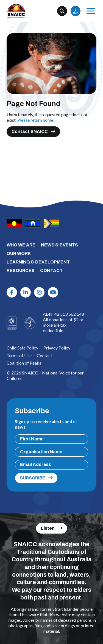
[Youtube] (53, 292)
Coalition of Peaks (24, 363)
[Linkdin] (26, 292)
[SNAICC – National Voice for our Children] (16, 11)
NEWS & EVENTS (59, 245)
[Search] (62, 11)
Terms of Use (19, 355)
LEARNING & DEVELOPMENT (38, 262)
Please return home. (36, 120)
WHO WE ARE (21, 245)
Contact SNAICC (30, 131)
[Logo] (30, 323)
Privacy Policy (57, 348)
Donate (76, 11)
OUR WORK (19, 253)
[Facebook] (12, 292)
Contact (44, 355)
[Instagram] (39, 292)
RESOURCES (21, 270)
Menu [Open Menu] (90, 11)
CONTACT (51, 270)
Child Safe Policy (22, 348)
